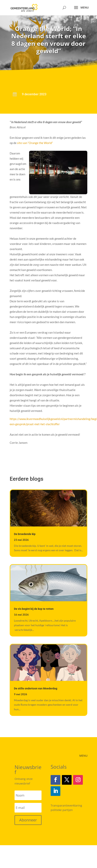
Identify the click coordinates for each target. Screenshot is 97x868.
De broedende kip (25, 534)
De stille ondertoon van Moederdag (36, 688)
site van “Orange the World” (35, 143)
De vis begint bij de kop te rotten (34, 609)
